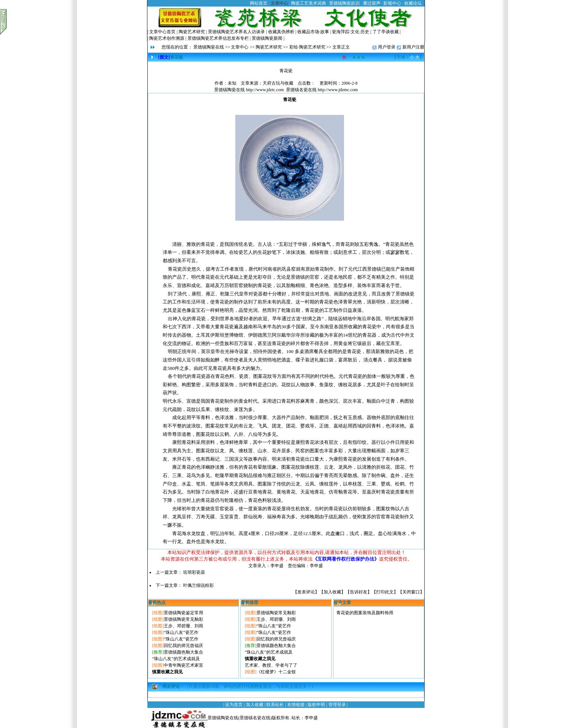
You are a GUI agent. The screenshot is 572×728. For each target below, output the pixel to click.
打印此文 (385, 592)
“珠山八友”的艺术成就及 (176, 659)
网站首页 (259, 3)
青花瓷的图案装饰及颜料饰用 (365, 613)
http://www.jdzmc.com (338, 90)
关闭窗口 (411, 592)
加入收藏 (332, 592)
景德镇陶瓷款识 (344, 3)
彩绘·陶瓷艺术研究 (307, 47)
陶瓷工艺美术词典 (309, 3)
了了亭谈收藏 (386, 32)
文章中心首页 (162, 32)
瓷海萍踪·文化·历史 (351, 32)
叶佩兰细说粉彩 (198, 585)
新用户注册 (413, 47)
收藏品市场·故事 (313, 32)
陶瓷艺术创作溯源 (167, 38)
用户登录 (387, 47)
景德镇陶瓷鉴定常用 (183, 613)
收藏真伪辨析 (281, 32)
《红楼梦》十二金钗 (276, 672)
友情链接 (296, 705)
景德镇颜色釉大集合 (183, 652)
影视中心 (392, 3)
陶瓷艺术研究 (192, 32)
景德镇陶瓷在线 (209, 47)
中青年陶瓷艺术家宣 (183, 665)
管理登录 (337, 705)
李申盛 (311, 718)
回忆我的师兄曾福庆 (183, 646)
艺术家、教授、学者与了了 (271, 665)
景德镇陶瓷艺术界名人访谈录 (236, 32)
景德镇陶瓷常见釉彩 (183, 619)
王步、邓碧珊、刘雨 (183, 626)
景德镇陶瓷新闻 (267, 38)
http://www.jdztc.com (265, 90)
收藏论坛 (413, 3)
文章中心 (279, 3)
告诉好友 (359, 592)
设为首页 (234, 705)
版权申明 (316, 705)
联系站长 (275, 705)
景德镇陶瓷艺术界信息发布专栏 (218, 38)
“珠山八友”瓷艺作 (181, 632)
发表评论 (306, 592)
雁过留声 (372, 3)
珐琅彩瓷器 (194, 572)
